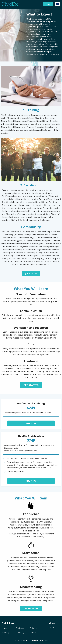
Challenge (20, 628)
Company (20, 633)
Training (5, 633)
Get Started (31, 385)
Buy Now (31, 423)
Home (4, 628)
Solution (34, 628)
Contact (48, 4)
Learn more (31, 608)
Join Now (31, 273)
